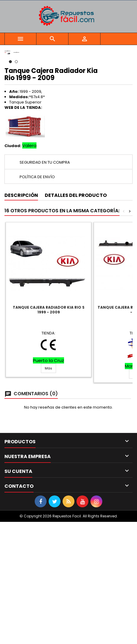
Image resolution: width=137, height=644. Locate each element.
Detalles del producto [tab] (76, 317)
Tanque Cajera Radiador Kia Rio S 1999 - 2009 (49, 432)
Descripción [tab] (21, 317)
